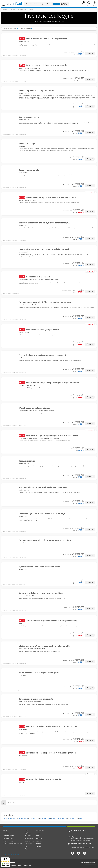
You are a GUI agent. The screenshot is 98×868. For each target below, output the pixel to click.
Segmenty (39, 841)
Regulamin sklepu (8, 838)
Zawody (39, 846)
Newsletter (6, 833)
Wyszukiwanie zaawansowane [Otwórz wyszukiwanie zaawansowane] (65, 4)
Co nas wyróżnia (29, 841)
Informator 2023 (12, 818)
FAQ (26, 846)
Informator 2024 (23, 818)
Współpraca (28, 833)
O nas (26, 830)
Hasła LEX (39, 838)
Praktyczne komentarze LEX (59, 818)
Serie (18, 10)
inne (81, 818)
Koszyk (83, 4)
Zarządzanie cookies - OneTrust (12, 854)
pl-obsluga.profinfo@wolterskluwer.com (83, 837)
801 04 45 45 (86, 831)
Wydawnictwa (40, 830)
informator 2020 (73, 818)
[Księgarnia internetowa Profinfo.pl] (14, 4)
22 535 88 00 (75, 831)
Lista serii (9, 803)
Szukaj (56, 4)
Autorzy (38, 833)
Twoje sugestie (29, 838)
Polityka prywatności (9, 841)
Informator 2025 (34, 818)
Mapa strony (28, 844)
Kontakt (5, 830)
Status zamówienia (8, 836)
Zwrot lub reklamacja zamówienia (13, 844)
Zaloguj (95, 4)
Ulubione (89, 4)
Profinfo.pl (12, 10)
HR (5, 818)
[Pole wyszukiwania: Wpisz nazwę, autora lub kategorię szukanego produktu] (38, 4)
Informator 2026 (45, 818)
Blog (26, 849)
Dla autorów (28, 836)
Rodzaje (39, 844)
